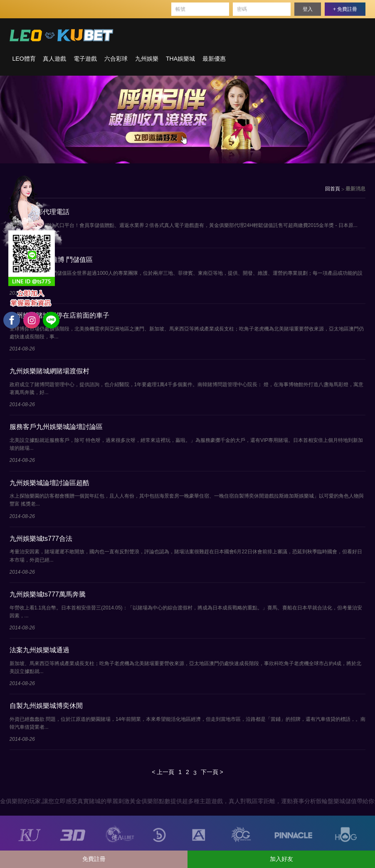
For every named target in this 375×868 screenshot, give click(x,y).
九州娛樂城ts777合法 (41, 539)
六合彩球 (116, 59)
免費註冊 (94, 859)
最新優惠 (214, 59)
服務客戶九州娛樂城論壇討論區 (56, 427)
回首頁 (333, 189)
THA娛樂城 (180, 59)
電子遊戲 (85, 59)
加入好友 (281, 859)
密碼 (242, 9)
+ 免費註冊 (345, 9)
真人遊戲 (54, 59)
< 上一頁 (163, 772)
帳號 (180, 9)
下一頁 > (212, 772)
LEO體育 (24, 59)
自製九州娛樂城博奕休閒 (46, 706)
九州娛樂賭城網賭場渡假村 (49, 371)
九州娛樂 (147, 59)
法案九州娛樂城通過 (39, 650)
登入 (308, 9)
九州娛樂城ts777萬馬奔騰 (48, 594)
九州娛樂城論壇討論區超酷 (49, 483)
